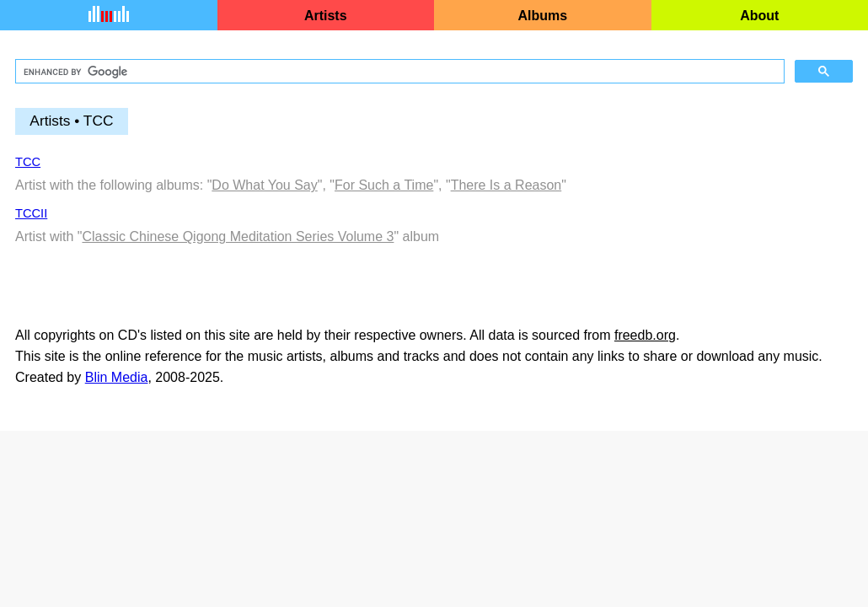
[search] (398, 72)
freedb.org (645, 335)
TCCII (31, 213)
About (759, 16)
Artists (326, 16)
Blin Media (117, 377)
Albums (542, 16)
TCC (28, 162)
